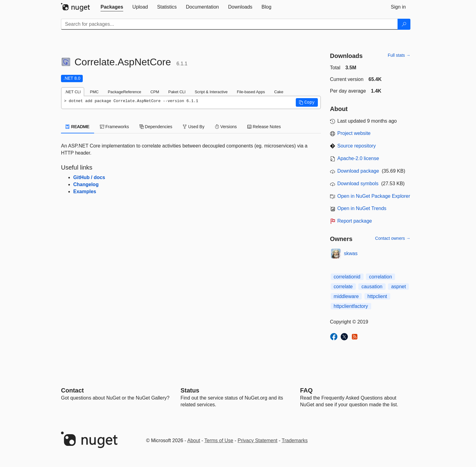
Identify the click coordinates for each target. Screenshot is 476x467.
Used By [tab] (194, 127)
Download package (358, 171)
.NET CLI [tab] (73, 92)
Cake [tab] (279, 92)
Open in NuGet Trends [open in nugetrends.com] (362, 208)
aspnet (398, 287)
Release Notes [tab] (264, 127)
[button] (307, 102)
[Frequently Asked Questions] (306, 390)
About (194, 440)
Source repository (357, 146)
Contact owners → (393, 238)
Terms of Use (219, 440)
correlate (343, 287)
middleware (346, 296)
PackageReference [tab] (125, 92)
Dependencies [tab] (156, 127)
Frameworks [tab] (114, 127)
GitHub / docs (89, 177)
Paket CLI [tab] (177, 92)
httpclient (377, 296)
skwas (351, 253)
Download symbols (358, 184)
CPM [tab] (155, 92)
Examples (85, 191)
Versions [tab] (226, 127)
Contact (72, 390)
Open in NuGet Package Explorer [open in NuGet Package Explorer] (374, 196)
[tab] (112, 7)
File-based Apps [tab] (251, 92)
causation (372, 287)
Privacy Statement (257, 440)
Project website (354, 133)
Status (190, 390)
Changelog (86, 184)
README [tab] (78, 127)
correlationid (347, 277)
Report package (355, 221)
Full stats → (399, 55)
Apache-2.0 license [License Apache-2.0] (358, 158)
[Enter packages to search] (229, 24)
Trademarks (295, 440)
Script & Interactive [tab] (211, 92)
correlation (381, 277)
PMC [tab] (94, 92)
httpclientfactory (351, 306)
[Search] (404, 24)
